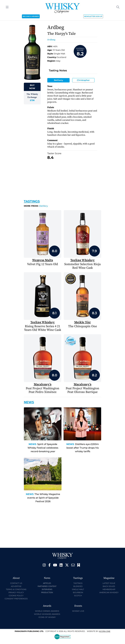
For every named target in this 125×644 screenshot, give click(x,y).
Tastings (32, 201)
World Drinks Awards (47, 611)
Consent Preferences (16, 599)
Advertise (16, 586)
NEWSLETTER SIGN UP (93, 16)
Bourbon (78, 592)
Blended (78, 586)
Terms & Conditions (16, 589)
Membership (109, 589)
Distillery (36, 206)
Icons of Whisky (47, 617)
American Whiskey (109, 592)
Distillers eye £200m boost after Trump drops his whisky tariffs (83, 448)
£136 (32, 100)
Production (47, 592)
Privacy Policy (16, 592)
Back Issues (109, 586)
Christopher (83, 80)
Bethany (59, 80)
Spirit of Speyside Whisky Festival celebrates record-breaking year (43, 448)
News (32, 444)
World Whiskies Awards (47, 614)
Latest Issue (109, 583)
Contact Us (16, 583)
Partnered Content (47, 586)
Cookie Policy (16, 596)
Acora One (105, 631)
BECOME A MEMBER (31, 16)
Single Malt (78, 589)
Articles (47, 583)
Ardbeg (51, 40)
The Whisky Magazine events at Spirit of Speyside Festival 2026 (44, 498)
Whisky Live (78, 611)
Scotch (78, 596)
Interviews (47, 589)
